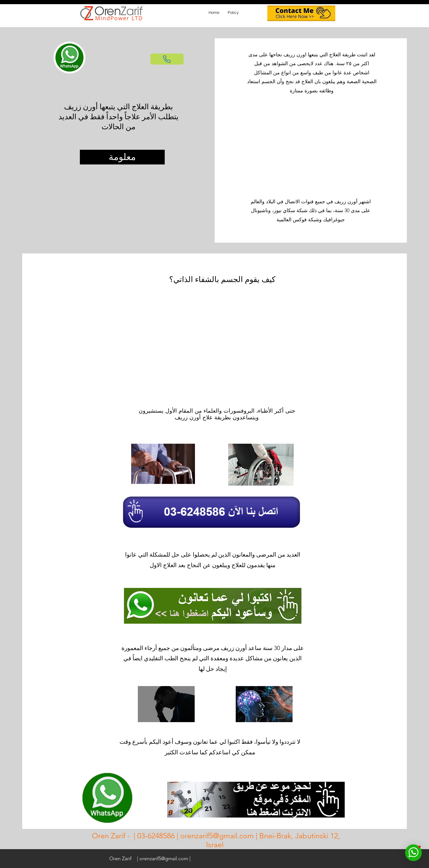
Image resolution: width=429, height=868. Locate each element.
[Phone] (167, 59)
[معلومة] (122, 157)
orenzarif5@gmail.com (217, 836)
